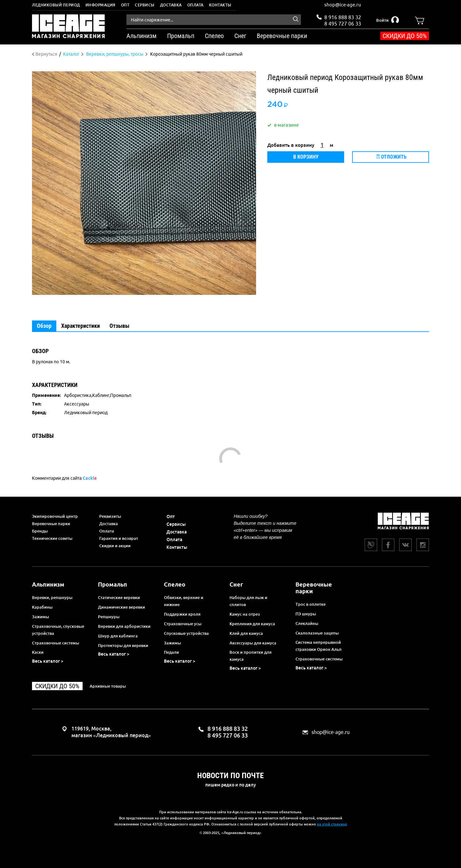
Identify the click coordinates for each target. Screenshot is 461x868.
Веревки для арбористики (124, 626)
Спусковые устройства (186, 633)
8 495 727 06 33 (343, 23)
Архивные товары (108, 686)
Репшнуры (109, 617)
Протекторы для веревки (123, 645)
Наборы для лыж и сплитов (248, 601)
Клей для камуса (246, 633)
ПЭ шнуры (306, 614)
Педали (171, 652)
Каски (38, 652)
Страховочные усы (183, 624)
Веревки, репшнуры (52, 597)
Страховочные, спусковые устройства (58, 630)
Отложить (392, 157)
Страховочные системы (56, 643)
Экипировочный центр (55, 516)
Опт (125, 5)
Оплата (195, 5)
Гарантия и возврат (119, 538)
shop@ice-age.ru (343, 5)
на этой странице (332, 824)
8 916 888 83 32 (343, 17)
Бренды (40, 531)
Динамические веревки (121, 607)
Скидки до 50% (405, 36)
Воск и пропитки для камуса (251, 656)
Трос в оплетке (311, 604)
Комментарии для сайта (64, 478)
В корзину (306, 157)
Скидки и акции (115, 546)
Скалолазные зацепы (317, 633)
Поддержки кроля (182, 614)
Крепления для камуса (252, 624)
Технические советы (52, 538)
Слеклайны (307, 623)
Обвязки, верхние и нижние (184, 601)
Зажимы (40, 617)
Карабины (42, 607)
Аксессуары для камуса (253, 643)
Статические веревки (119, 597)
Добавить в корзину (291, 145)
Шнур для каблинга (118, 636)
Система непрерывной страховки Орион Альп (319, 646)
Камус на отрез (245, 614)
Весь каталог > (48, 661)
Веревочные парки (51, 524)
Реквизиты (110, 516)
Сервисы (145, 5)
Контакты (220, 5)
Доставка (171, 5)
